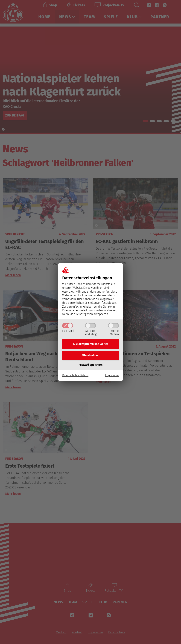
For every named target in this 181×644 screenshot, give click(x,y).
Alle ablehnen (91, 356)
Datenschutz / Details (75, 376)
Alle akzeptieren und (90, 344)
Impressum (112, 376)
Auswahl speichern (91, 365)
